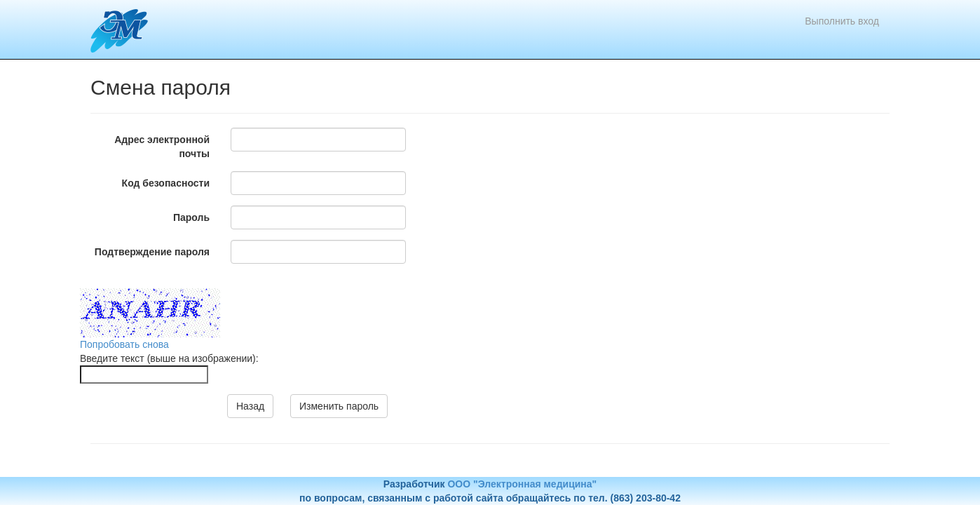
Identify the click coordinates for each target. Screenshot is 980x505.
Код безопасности (166, 183)
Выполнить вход (842, 21)
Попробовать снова (124, 344)
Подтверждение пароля (152, 252)
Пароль (191, 217)
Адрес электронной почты (162, 147)
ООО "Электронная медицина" (522, 484)
